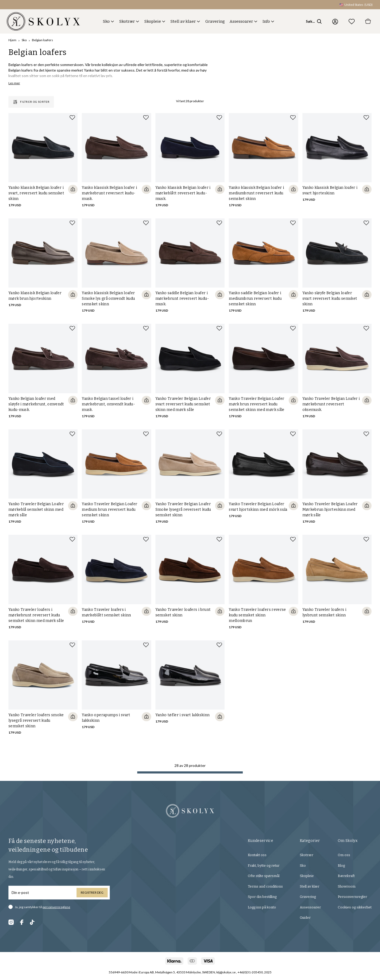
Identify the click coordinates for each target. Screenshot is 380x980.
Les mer (14, 83)
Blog (341, 866)
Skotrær (127, 21)
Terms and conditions (265, 886)
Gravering (215, 21)
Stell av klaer (183, 21)
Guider (305, 918)
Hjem (12, 40)
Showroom (347, 886)
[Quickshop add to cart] (73, 189)
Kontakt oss (257, 855)
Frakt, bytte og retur (264, 866)
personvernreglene (56, 907)
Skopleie (153, 21)
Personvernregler (352, 897)
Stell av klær (310, 886)
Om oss (344, 855)
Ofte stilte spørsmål (264, 876)
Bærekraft (346, 876)
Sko (106, 21)
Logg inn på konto (262, 907)
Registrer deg (92, 892)
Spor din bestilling (262, 897)
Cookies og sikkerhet (355, 907)
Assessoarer (241, 21)
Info (266, 21)
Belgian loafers (42, 40)
